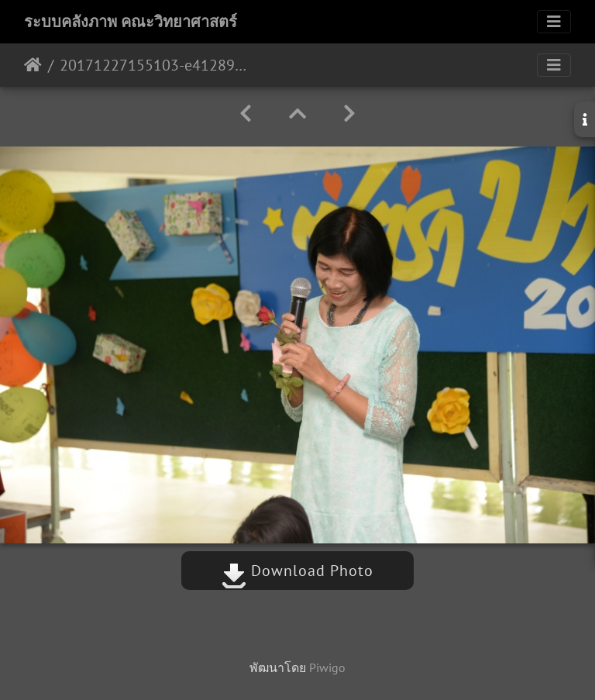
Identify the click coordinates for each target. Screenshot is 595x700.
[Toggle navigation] (554, 22)
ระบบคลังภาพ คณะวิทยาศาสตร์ (131, 22)
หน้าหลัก (33, 65)
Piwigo (327, 667)
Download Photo (297, 571)
